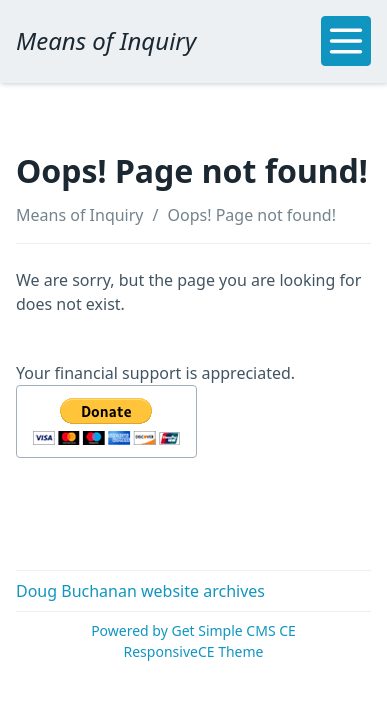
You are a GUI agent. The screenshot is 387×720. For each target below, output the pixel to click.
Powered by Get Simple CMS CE (193, 630)
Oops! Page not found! (252, 215)
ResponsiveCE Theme (194, 651)
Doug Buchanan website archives (140, 591)
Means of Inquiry (106, 40)
